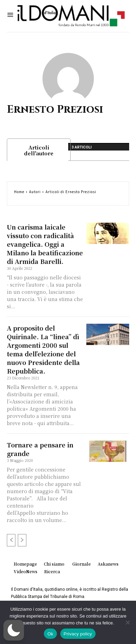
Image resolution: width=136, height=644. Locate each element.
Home (19, 192)
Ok (50, 634)
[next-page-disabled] (22, 540)
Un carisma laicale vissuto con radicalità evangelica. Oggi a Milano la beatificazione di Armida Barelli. (45, 244)
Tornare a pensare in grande (40, 449)
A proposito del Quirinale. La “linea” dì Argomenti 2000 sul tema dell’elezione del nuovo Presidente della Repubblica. (43, 349)
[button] (14, 630)
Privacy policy (78, 634)
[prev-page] (11, 540)
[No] (127, 622)
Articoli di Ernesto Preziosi (71, 192)
